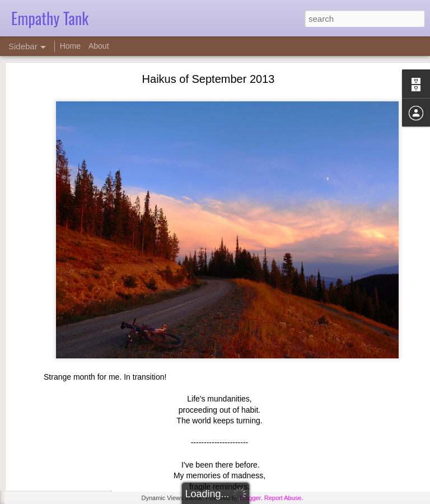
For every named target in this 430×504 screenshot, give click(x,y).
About (99, 46)
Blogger (250, 498)
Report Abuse (283, 498)
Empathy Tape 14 (53, 472)
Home (70, 46)
